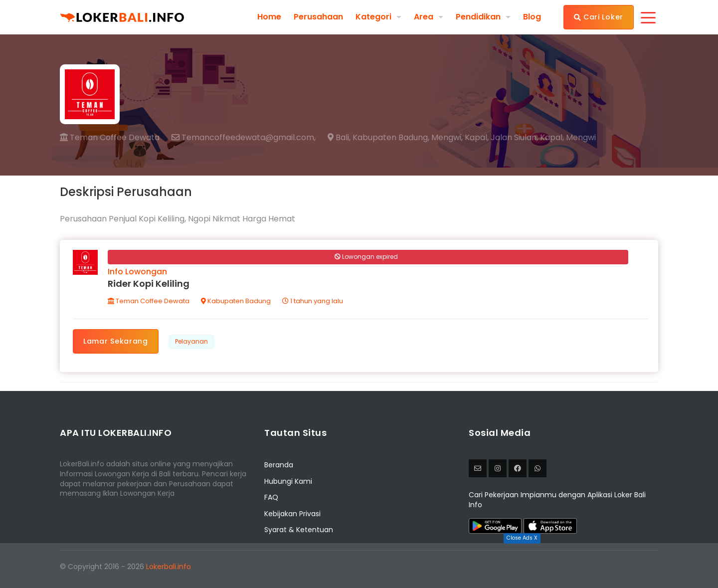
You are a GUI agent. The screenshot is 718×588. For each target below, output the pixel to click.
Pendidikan (478, 17)
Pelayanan (191, 341)
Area (424, 17)
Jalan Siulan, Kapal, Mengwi (543, 138)
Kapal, (477, 138)
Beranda (279, 465)
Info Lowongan (137, 272)
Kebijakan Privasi (292, 514)
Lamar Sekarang (116, 341)
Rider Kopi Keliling (149, 284)
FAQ (271, 497)
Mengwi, (447, 138)
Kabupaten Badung (236, 301)
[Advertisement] (359, 566)
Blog (532, 17)
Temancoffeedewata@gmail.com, (244, 138)
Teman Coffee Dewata (110, 137)
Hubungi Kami (288, 481)
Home (269, 17)
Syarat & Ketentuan (299, 530)
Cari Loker (599, 17)
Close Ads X (522, 538)
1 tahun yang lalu (313, 301)
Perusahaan (318, 17)
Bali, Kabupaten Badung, (378, 138)
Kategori (373, 17)
